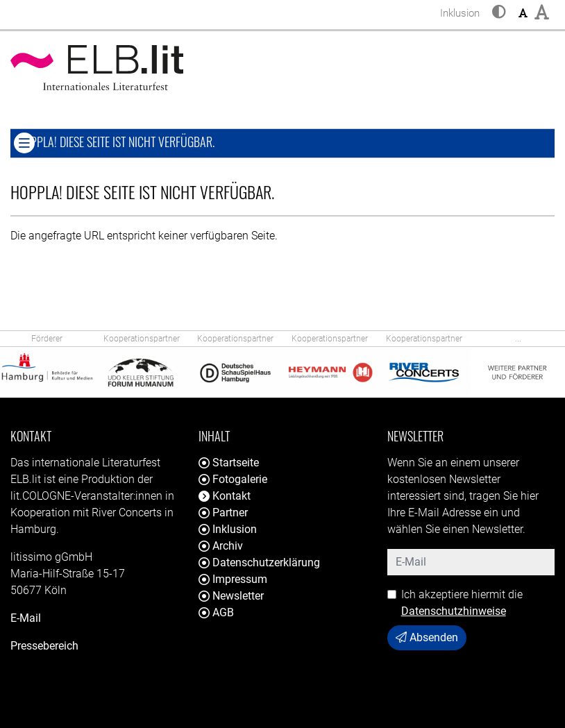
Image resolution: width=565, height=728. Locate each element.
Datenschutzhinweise (454, 611)
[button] (499, 13)
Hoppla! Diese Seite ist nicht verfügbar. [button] (157, 141)
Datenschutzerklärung (259, 562)
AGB (216, 612)
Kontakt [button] (225, 496)
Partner (223, 513)
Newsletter (231, 596)
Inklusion (228, 529)
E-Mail (26, 618)
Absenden (427, 637)
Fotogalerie (233, 479)
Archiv (221, 546)
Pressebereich (44, 646)
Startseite (229, 463)
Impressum (233, 579)
